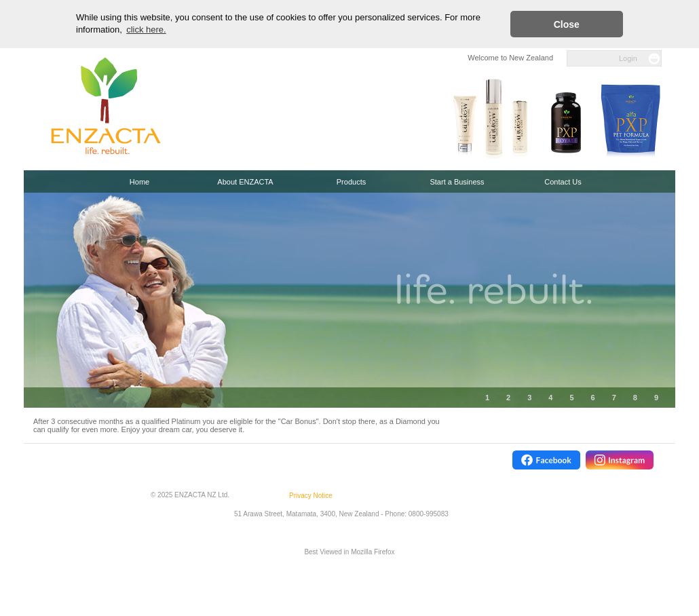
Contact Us (563, 182)
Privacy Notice (311, 496)
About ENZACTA (245, 182)
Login (628, 58)
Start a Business (457, 182)
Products (351, 182)
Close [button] (567, 24)
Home (139, 182)
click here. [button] (146, 30)
